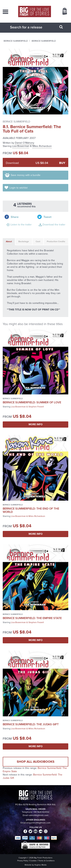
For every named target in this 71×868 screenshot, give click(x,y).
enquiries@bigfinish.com (38, 823)
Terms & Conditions (47, 861)
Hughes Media (40, 865)
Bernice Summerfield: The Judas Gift (31, 724)
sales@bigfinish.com (39, 815)
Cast (38, 241)
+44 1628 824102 (41, 812)
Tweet (47, 217)
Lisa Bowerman (21, 146)
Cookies (33, 861)
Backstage (24, 241)
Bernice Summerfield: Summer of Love (32, 402)
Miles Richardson (42, 146)
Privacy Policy (23, 861)
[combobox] (31, 27)
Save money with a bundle (26, 175)
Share (15, 217)
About (9, 241)
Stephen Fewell (36, 407)
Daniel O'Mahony (25, 143)
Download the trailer (54, 225)
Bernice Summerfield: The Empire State (32, 618)
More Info (36, 424)
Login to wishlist (18, 188)
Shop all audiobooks (36, 762)
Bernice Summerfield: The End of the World (31, 510)
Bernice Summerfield (16, 41)
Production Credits (56, 241)
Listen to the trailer (21, 225)
